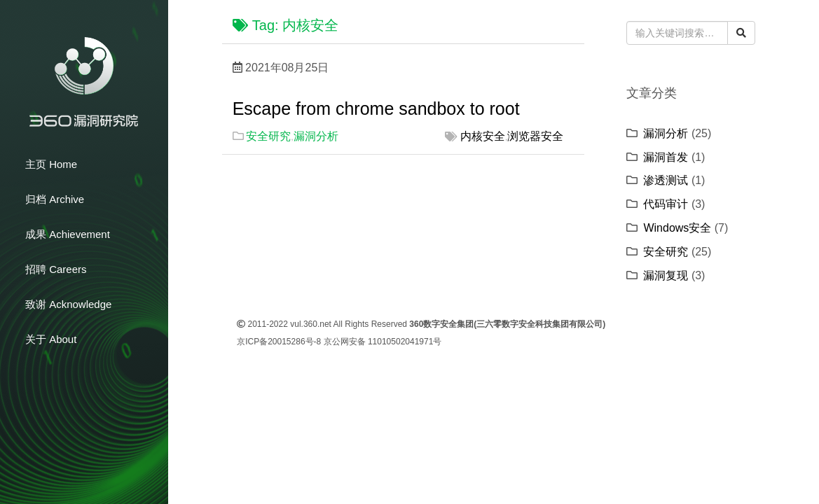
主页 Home (51, 164)
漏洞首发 (666, 157)
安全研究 (268, 136)
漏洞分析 (316, 136)
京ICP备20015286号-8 (279, 342)
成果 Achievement (68, 234)
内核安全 (483, 136)
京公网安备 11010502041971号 (383, 342)
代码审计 (666, 204)
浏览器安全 (535, 136)
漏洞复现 (666, 275)
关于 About (51, 339)
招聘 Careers (56, 269)
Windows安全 (677, 228)
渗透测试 (666, 180)
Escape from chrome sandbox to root (376, 108)
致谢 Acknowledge (68, 304)
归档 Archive (55, 199)
